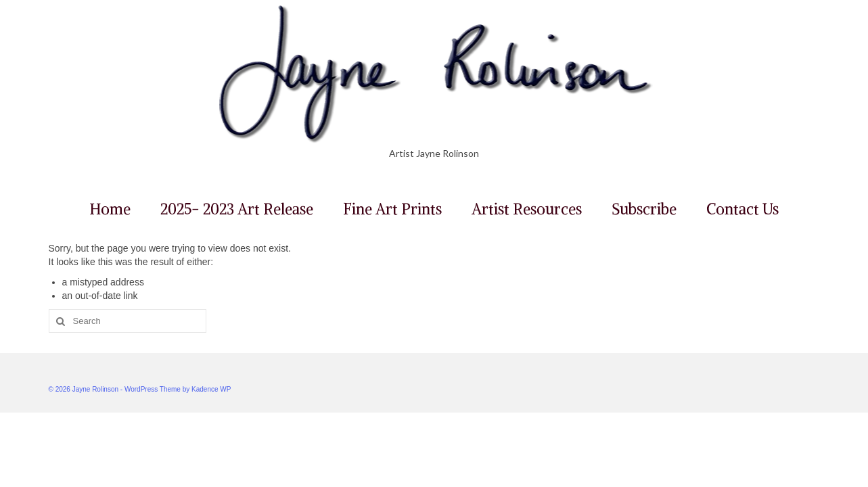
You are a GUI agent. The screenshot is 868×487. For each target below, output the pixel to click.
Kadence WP (211, 389)
